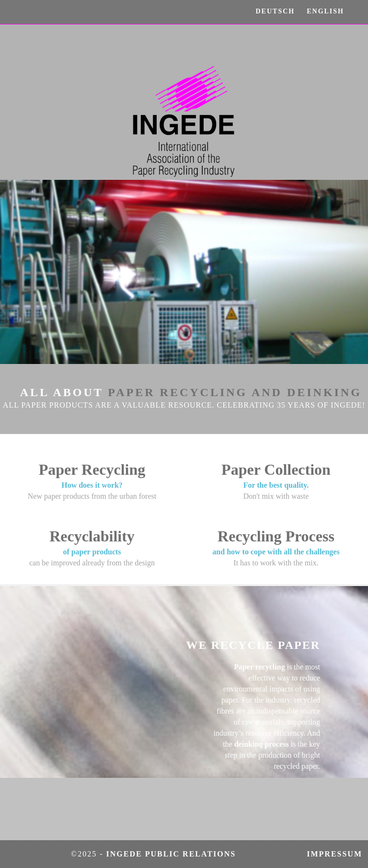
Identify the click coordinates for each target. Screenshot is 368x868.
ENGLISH (325, 11)
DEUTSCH (276, 11)
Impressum (337, 854)
